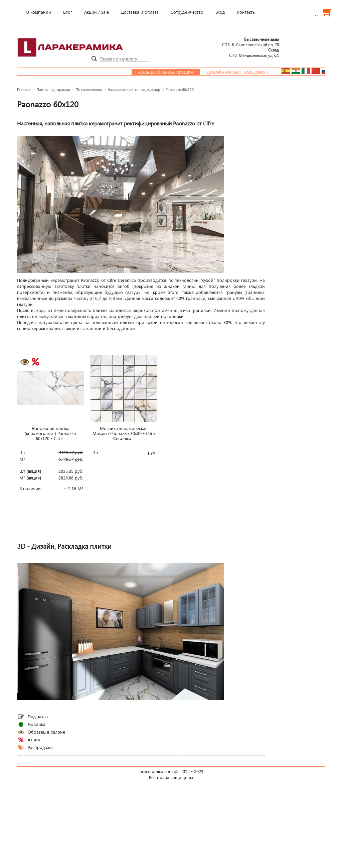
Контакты (246, 12)
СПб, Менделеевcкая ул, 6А (254, 52)
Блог (68, 12)
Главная (24, 89)
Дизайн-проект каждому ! (242, 72)
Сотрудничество (187, 12)
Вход (220, 12)
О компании (38, 12)
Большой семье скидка (170, 72)
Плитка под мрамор (53, 89)
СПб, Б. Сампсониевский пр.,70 (250, 42)
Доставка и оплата (140, 12)
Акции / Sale (97, 12)
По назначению (89, 89)
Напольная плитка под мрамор (134, 89)
